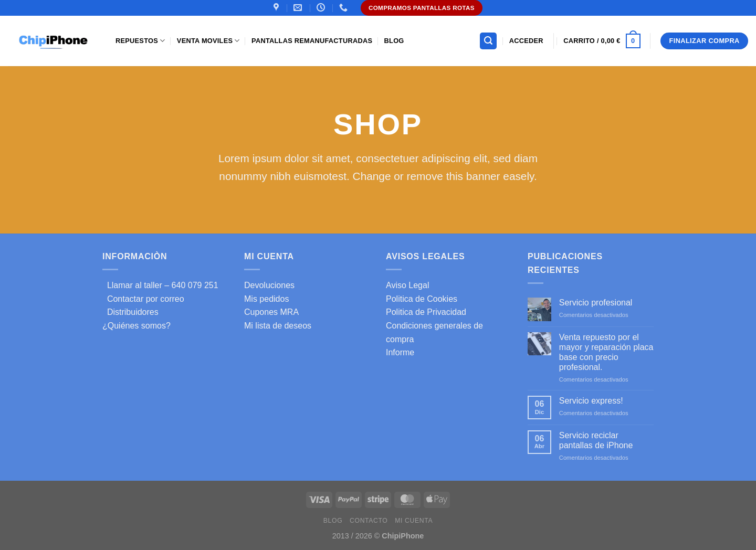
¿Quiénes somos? (136, 326)
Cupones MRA (271, 312)
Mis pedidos (266, 299)
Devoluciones (269, 285)
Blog (394, 41)
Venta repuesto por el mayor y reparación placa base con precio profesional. (606, 352)
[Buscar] (488, 41)
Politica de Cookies (422, 299)
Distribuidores (130, 312)
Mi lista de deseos (278, 326)
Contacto (369, 521)
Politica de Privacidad (426, 312)
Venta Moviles (208, 41)
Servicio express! (591, 401)
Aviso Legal (407, 285)
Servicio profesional (596, 303)
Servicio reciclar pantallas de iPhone (596, 440)
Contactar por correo (143, 299)
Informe (400, 352)
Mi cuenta (414, 521)
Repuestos (140, 41)
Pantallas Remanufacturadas (312, 41)
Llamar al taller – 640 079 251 (160, 285)
